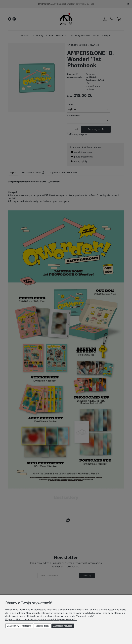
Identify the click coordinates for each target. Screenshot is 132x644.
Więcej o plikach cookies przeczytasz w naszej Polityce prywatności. (41, 619)
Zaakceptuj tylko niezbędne (19, 626)
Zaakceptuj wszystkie (63, 626)
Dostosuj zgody (42, 626)
